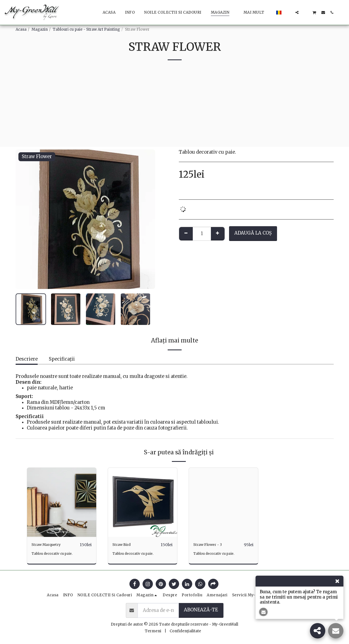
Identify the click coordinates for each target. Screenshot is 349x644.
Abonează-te (201, 610)
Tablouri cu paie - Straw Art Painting (86, 29)
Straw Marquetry (51, 545)
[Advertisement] (175, 108)
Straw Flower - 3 (212, 545)
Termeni (153, 631)
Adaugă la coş (253, 233)
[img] (62, 502)
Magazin (40, 29)
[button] (288, 12)
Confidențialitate (185, 631)
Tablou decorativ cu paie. (55, 554)
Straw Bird (124, 545)
